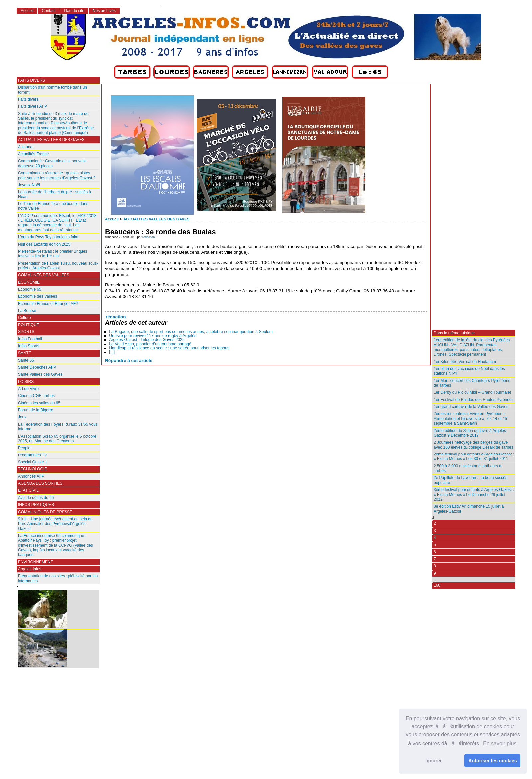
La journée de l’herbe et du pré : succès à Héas (55, 194)
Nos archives (104, 11)
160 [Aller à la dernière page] (437, 585)
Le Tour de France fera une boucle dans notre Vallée (53, 206)
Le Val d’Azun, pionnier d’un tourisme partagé (150, 344)
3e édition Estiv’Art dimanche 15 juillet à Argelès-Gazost (469, 509)
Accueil (112, 219)
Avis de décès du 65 (36, 498)
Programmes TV (32, 455)
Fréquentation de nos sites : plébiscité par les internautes (58, 578)
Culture (24, 318)
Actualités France (33, 154)
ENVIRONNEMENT (35, 562)
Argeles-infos (30, 569)
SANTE (25, 353)
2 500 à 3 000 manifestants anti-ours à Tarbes (467, 468)
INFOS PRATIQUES (36, 505)
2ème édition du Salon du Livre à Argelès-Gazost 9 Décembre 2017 (470, 433)
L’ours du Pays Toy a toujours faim (48, 237)
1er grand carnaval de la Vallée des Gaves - (472, 407)
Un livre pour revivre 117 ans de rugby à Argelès (153, 336)
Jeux (22, 417)
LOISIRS (26, 382)
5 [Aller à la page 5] (435, 545)
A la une (25, 147)
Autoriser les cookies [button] (493, 761)
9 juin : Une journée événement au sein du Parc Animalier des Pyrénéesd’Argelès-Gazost (55, 524)
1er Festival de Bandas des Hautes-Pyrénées (474, 400)
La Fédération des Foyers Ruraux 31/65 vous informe (58, 427)
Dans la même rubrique (454, 333)
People (24, 448)
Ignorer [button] (434, 761)
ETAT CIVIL (28, 490)
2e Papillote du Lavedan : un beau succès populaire (470, 480)
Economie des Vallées (37, 296)
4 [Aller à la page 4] (435, 538)
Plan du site (74, 11)
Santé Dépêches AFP (37, 367)
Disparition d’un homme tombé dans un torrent (53, 90)
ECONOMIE (29, 282)
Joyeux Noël (29, 185)
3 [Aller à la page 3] (435, 531)
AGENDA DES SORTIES (40, 483)
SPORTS (26, 332)
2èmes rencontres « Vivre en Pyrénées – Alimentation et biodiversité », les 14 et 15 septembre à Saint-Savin (470, 418)
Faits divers (28, 99)
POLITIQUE (29, 325)
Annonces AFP (31, 476)
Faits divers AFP (32, 106)
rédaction (148, 237)
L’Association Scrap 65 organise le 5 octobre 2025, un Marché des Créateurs (57, 439)
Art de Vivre (28, 389)
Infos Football (30, 339)
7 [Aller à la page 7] (435, 559)
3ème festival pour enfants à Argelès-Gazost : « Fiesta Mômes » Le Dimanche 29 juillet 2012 (474, 495)
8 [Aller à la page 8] (435, 566)
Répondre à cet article (129, 361)
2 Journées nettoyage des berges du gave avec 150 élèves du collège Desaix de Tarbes (473, 445)
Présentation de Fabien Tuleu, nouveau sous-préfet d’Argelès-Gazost (58, 266)
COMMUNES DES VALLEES (44, 275)
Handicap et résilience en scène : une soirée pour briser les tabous (169, 348)
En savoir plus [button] (500, 744)
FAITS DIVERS (31, 80)
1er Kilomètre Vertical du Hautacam (465, 362)
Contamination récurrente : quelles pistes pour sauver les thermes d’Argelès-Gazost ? (57, 175)
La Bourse (27, 311)
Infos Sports (29, 346)
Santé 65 (26, 360)
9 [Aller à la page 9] (435, 573)
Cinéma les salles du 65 (39, 403)
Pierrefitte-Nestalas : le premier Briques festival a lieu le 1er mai (53, 254)
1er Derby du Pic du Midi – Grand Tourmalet (472, 392)
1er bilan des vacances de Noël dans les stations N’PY (469, 371)
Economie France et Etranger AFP (48, 304)
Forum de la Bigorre (36, 410)
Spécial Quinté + (33, 462)
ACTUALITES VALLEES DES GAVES (156, 219)
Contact (48, 11)
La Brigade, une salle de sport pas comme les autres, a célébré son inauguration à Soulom (191, 332)
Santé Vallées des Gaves (40, 374)
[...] (112, 352)
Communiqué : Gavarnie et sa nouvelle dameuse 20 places (52, 163)
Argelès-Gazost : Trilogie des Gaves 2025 (147, 340)
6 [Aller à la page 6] (435, 552)
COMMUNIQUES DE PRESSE (45, 512)
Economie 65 (30, 289)
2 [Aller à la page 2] (435, 523)
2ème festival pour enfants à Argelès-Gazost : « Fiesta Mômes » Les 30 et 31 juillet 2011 (474, 456)
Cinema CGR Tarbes (36, 396)
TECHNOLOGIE (32, 469)
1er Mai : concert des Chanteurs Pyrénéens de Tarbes (472, 383)
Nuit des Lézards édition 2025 (44, 244)
